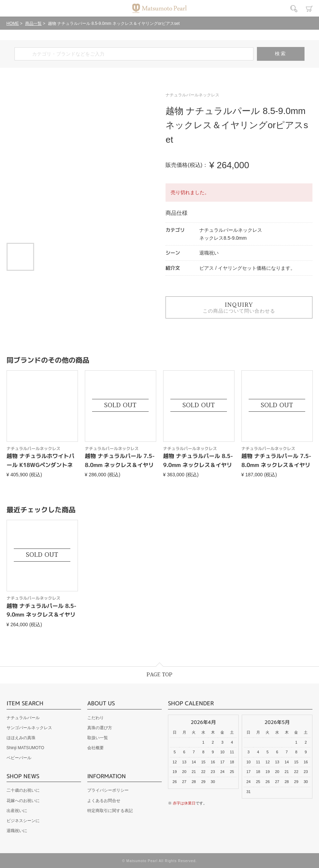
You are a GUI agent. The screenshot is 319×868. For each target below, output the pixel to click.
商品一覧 (33, 23)
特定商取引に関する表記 (110, 811)
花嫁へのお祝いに (23, 801)
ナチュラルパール (23, 718)
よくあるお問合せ (104, 801)
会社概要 (96, 748)
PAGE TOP (159, 675)
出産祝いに (17, 811)
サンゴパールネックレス (29, 728)
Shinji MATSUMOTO (26, 748)
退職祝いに (17, 831)
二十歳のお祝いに (23, 790)
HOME (13, 23)
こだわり (96, 718)
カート (309, 9)
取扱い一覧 (98, 738)
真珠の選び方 (100, 728)
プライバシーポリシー (108, 790)
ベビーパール (19, 758)
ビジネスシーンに (23, 821)
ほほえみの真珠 (21, 738)
